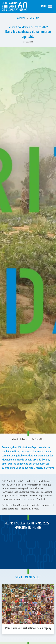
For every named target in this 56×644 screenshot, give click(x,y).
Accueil (21, 18)
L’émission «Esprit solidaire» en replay (28, 628)
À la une (34, 18)
